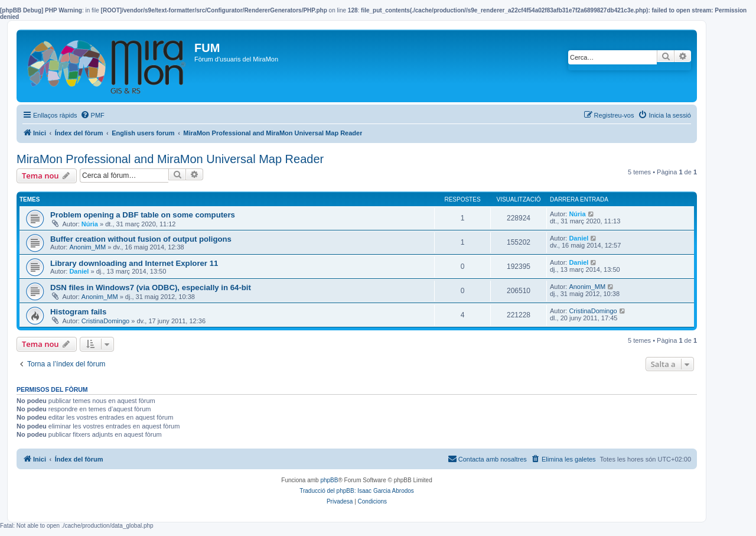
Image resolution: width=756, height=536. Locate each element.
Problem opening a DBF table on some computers (143, 215)
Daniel (579, 238)
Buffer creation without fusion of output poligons (141, 239)
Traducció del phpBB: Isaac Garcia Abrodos (357, 491)
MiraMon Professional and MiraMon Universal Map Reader (170, 159)
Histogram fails (78, 312)
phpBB (329, 480)
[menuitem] (92, 115)
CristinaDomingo (105, 321)
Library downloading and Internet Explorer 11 (134, 263)
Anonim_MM (87, 247)
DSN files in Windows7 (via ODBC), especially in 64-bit (151, 288)
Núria (90, 224)
